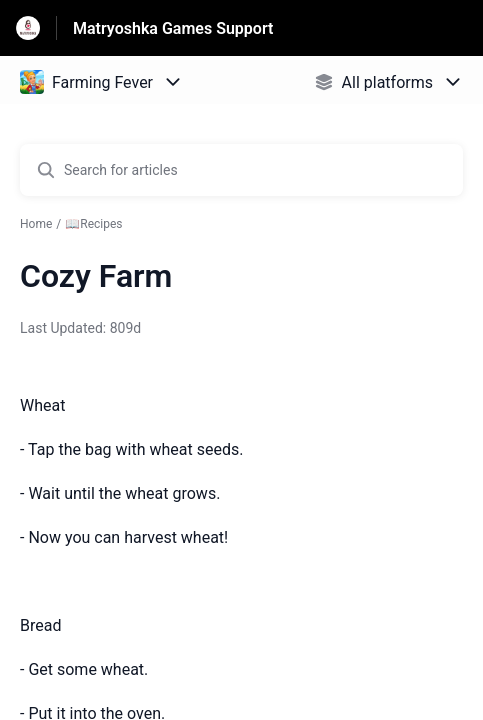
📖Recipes (93, 224)
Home (36, 224)
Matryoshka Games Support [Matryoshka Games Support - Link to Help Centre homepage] (173, 28)
